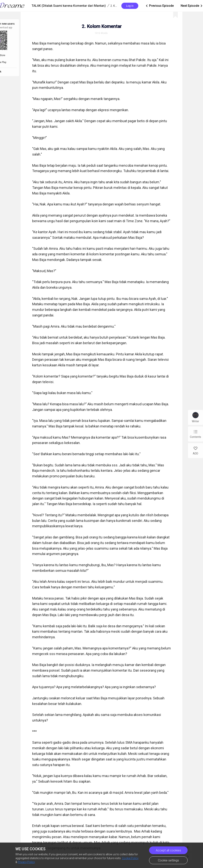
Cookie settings (168, 860)
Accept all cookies (168, 850)
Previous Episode (159, 6)
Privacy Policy (26, 862)
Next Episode (192, 6)
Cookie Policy (130, 858)
